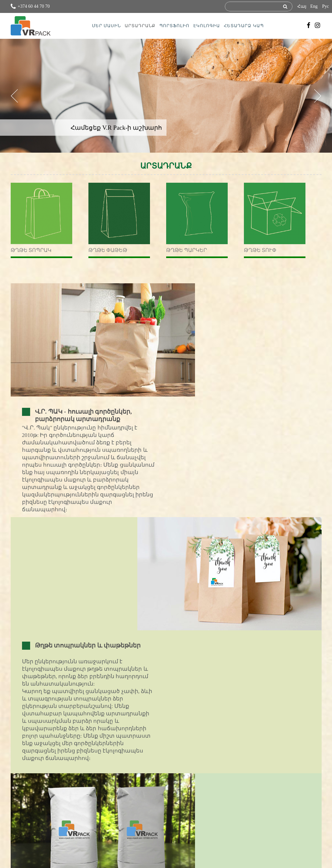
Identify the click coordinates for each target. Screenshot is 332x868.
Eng (314, 6)
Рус (326, 6)
